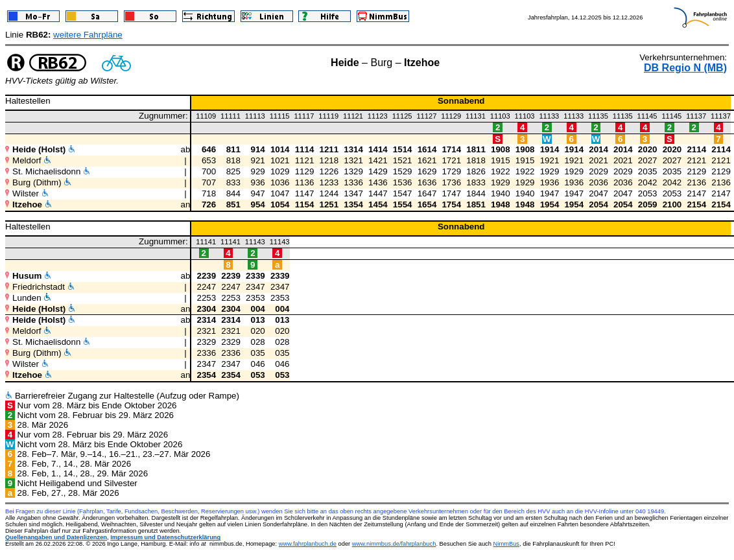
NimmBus (506, 544)
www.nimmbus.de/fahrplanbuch (394, 544)
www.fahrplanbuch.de (308, 544)
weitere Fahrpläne (88, 35)
